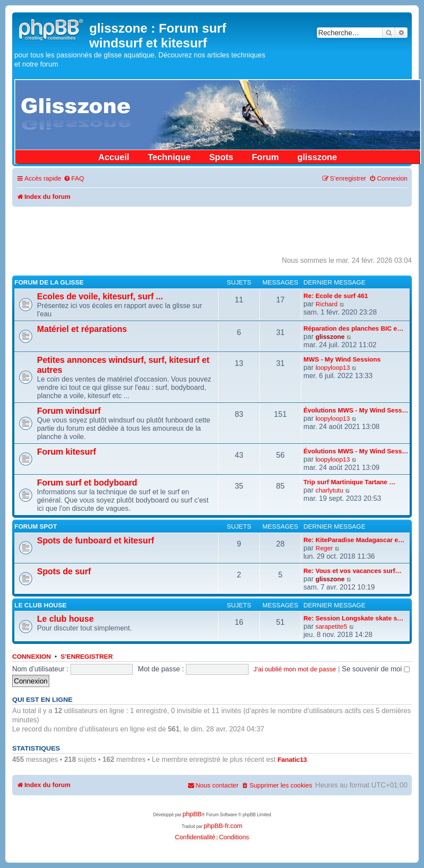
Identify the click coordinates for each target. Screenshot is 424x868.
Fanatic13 (292, 760)
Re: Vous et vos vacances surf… (352, 571)
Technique (169, 157)
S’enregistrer (87, 657)
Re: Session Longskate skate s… (353, 618)
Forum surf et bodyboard (87, 483)
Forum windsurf (69, 411)
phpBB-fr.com (223, 826)
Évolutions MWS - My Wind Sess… (356, 410)
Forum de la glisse (49, 282)
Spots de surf (64, 571)
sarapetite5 (331, 627)
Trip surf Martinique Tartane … (349, 482)
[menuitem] (74, 179)
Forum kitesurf (67, 452)
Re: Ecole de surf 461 (336, 296)
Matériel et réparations (82, 329)
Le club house (40, 605)
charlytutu (330, 490)
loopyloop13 (333, 368)
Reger (324, 548)
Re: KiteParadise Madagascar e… (354, 540)
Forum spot (36, 526)
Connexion (32, 657)
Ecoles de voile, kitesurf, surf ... (100, 296)
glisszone (317, 157)
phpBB (192, 814)
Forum (265, 157)
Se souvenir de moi (376, 669)
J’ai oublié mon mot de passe (295, 669)
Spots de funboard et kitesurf (96, 540)
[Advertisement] (212, 231)
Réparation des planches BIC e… (353, 328)
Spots (221, 157)
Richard (327, 304)
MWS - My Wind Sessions (342, 359)
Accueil (114, 157)
